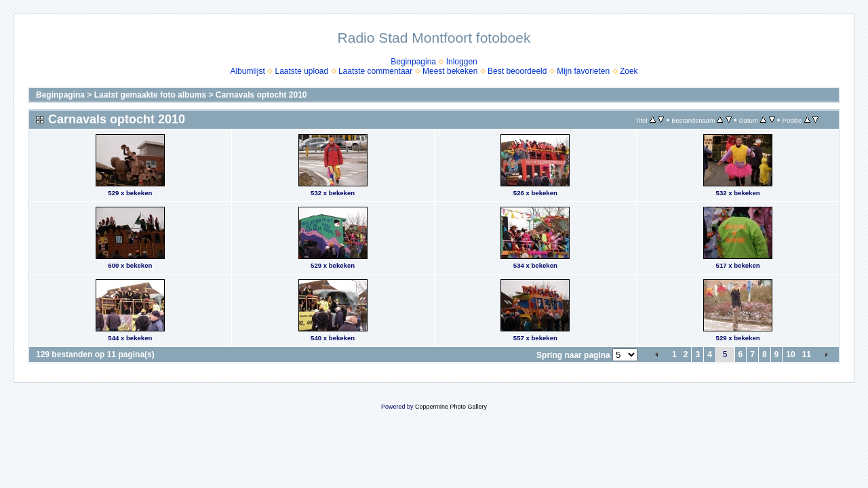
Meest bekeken (450, 71)
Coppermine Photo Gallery (451, 407)
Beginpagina (413, 62)
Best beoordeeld (517, 71)
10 (790, 354)
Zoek (629, 71)
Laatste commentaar (375, 71)
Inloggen (462, 62)
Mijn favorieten (583, 71)
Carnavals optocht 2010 (261, 95)
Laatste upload (301, 71)
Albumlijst (247, 71)
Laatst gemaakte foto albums (150, 95)
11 (807, 354)
